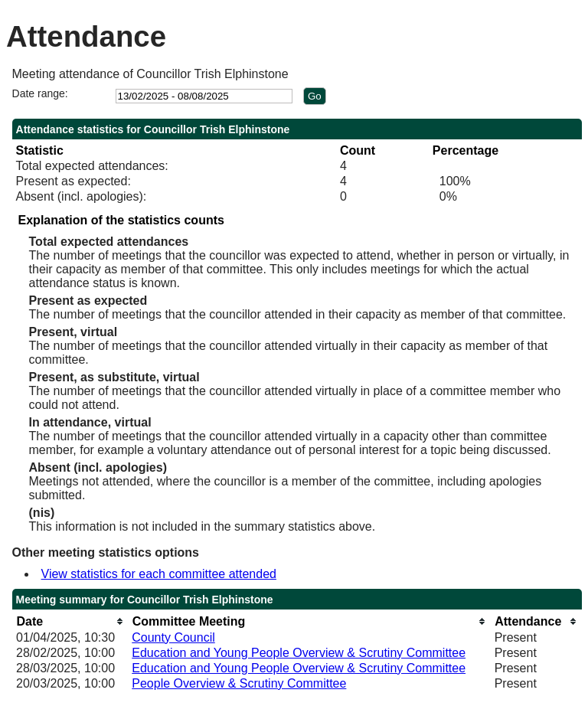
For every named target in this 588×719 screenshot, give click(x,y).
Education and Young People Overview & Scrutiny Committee (299, 653)
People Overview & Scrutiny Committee (239, 683)
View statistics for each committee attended (159, 574)
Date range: (40, 93)
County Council (173, 637)
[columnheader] (70, 621)
